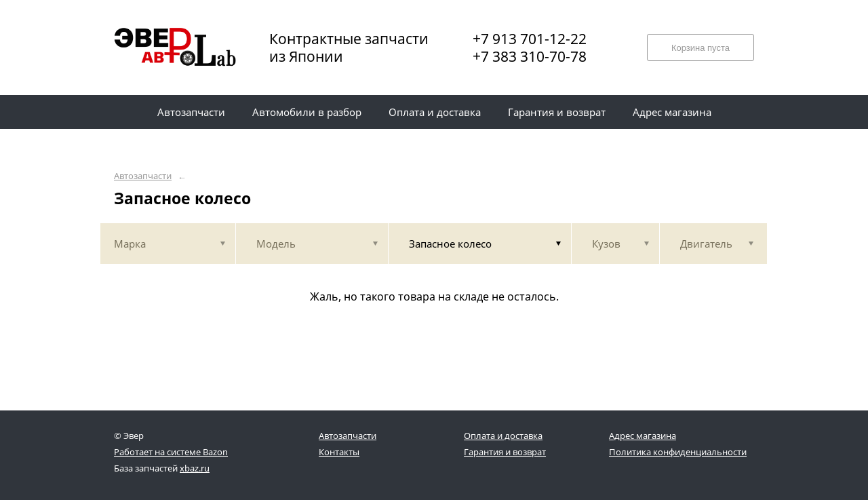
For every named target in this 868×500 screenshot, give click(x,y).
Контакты (339, 452)
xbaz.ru (195, 468)
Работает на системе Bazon (171, 452)
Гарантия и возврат (505, 452)
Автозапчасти (143, 176)
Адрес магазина (643, 436)
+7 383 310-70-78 (530, 56)
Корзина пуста (701, 48)
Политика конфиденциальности (678, 452)
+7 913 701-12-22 (530, 39)
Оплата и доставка (503, 436)
